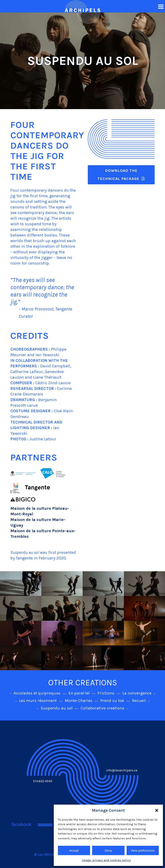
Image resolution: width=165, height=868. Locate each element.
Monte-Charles (79, 701)
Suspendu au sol (57, 708)
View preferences (143, 850)
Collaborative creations (102, 708)
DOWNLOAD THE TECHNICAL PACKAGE (121, 175)
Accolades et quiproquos (37, 693)
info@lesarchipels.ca (122, 770)
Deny (108, 850)
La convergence (137, 693)
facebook (21, 824)
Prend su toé (112, 701)
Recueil (139, 701)
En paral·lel (79, 693)
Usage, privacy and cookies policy (106, 860)
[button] (157, 810)
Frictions (106, 693)
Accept (74, 850)
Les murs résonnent (38, 701)
